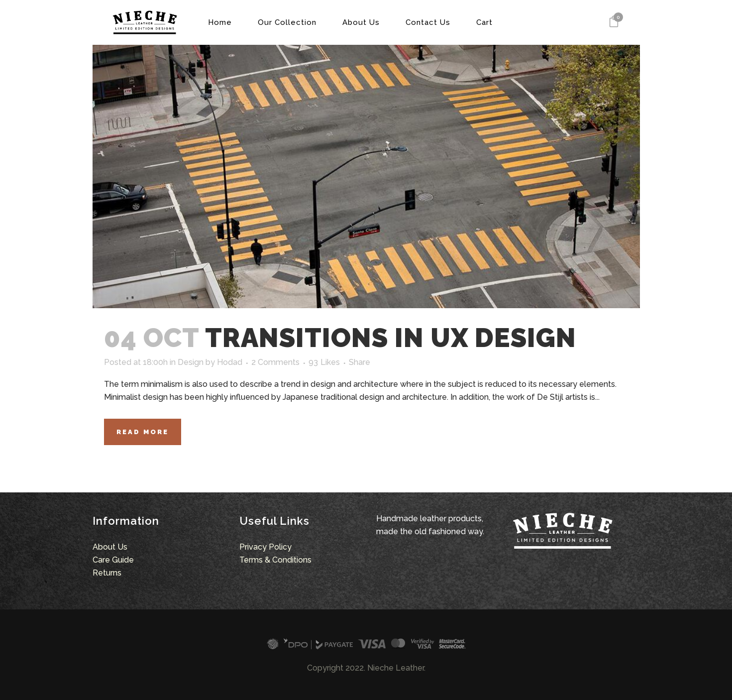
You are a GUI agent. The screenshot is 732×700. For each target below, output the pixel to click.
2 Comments (275, 362)
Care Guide (113, 560)
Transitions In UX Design (391, 338)
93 (324, 362)
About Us (110, 547)
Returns (107, 573)
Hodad (230, 362)
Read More (143, 432)
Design (191, 362)
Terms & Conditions (275, 560)
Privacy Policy (265, 547)
